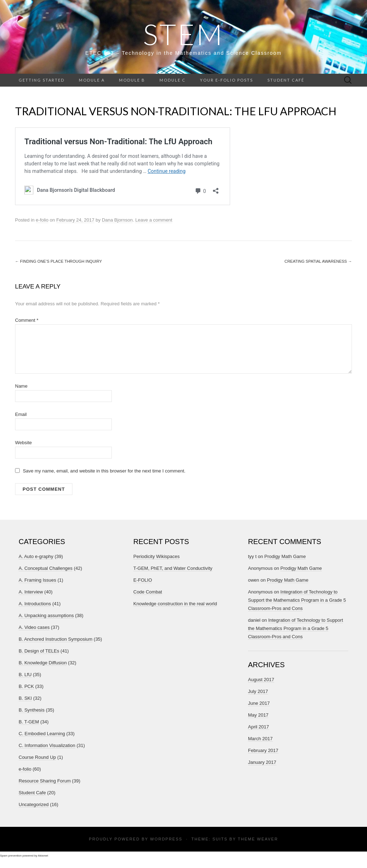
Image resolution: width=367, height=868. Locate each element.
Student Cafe (32, 793)
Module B (132, 80)
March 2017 (260, 739)
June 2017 (259, 703)
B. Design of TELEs (39, 651)
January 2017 (262, 762)
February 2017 (263, 750)
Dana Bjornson (117, 220)
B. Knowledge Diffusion (43, 663)
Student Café (286, 80)
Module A (92, 80)
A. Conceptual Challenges (46, 568)
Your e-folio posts (227, 80)
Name (21, 386)
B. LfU (25, 675)
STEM (183, 34)
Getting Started (42, 80)
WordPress (166, 839)
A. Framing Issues (37, 580)
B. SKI (25, 698)
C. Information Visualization (47, 745)
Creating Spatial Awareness (318, 261)
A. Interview (31, 592)
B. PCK (26, 686)
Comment (27, 320)
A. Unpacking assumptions (46, 615)
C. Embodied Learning (42, 734)
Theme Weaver (258, 839)
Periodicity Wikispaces (156, 556)
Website (23, 443)
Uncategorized (34, 804)
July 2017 (258, 691)
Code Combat (148, 592)
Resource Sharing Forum (45, 781)
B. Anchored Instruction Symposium (56, 639)
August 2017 (261, 680)
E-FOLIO (143, 580)
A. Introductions (35, 604)
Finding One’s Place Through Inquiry (58, 261)
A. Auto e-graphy (36, 556)
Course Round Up (37, 757)
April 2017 (259, 727)
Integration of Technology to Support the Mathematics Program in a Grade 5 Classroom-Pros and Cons (297, 600)
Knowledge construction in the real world (175, 604)
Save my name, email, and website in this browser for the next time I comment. (104, 471)
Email (21, 414)
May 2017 (258, 715)
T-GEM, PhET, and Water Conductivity (173, 568)
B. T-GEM (29, 722)
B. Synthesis (32, 710)
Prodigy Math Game (285, 556)
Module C (173, 80)
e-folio (42, 220)
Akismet (43, 856)
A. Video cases (34, 627)
